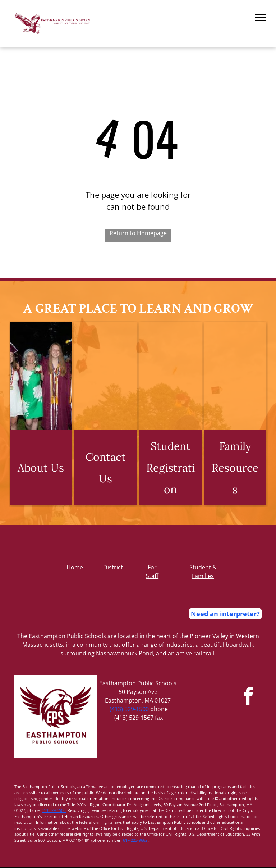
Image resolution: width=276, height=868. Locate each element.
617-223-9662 (135, 840)
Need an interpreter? (225, 614)
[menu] (260, 18)
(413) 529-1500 (128, 709)
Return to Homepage (138, 233)
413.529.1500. (54, 810)
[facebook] (249, 697)
